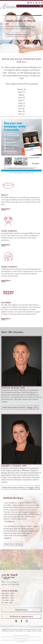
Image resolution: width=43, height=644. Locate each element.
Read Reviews (22, 617)
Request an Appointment (18, 34)
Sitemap (39, 631)
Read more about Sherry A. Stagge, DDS (20, 495)
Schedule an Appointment (22, 623)
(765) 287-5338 (9, 585)
